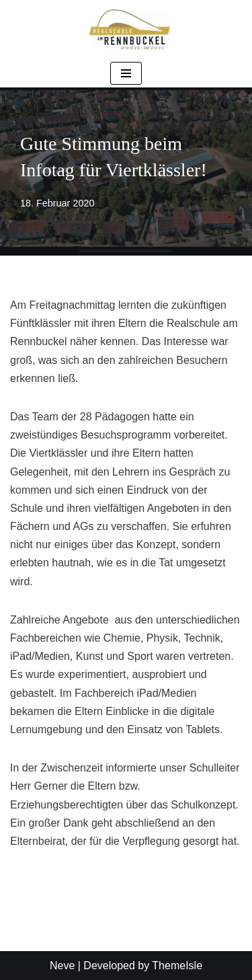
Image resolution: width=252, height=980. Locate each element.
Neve (62, 966)
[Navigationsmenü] (126, 73)
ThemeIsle (177, 966)
